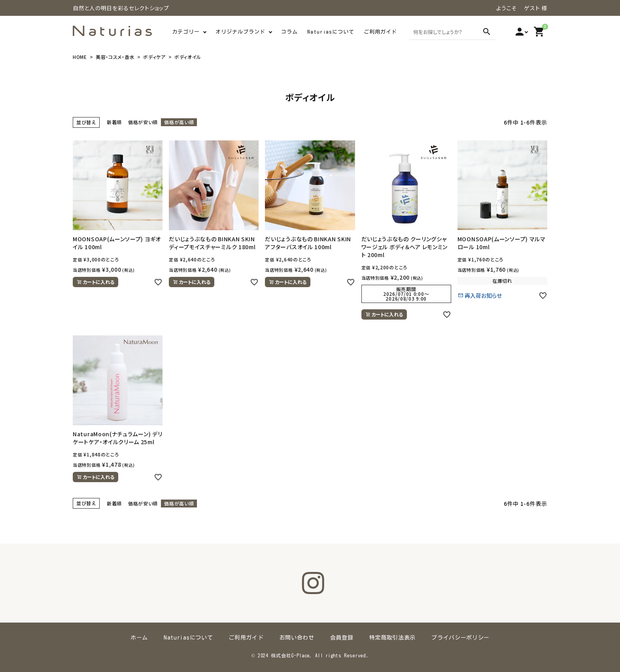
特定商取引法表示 (393, 638)
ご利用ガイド (380, 32)
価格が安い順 (143, 122)
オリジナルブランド (240, 32)
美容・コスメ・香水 (115, 57)
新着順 (114, 122)
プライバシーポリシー (460, 638)
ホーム (139, 638)
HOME (80, 57)
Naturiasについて (331, 32)
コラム (289, 32)
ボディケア (154, 57)
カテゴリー (186, 32)
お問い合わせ (297, 638)
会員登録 (342, 638)
